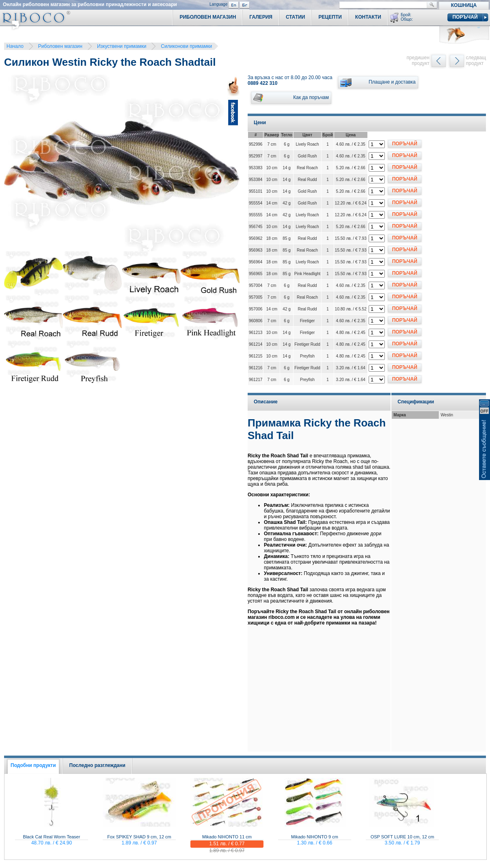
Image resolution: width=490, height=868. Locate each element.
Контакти (368, 17)
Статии (296, 17)
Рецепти (330, 17)
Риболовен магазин (60, 46)
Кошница (464, 5)
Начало (15, 46)
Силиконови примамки (186, 46)
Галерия (261, 17)
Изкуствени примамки (122, 46)
